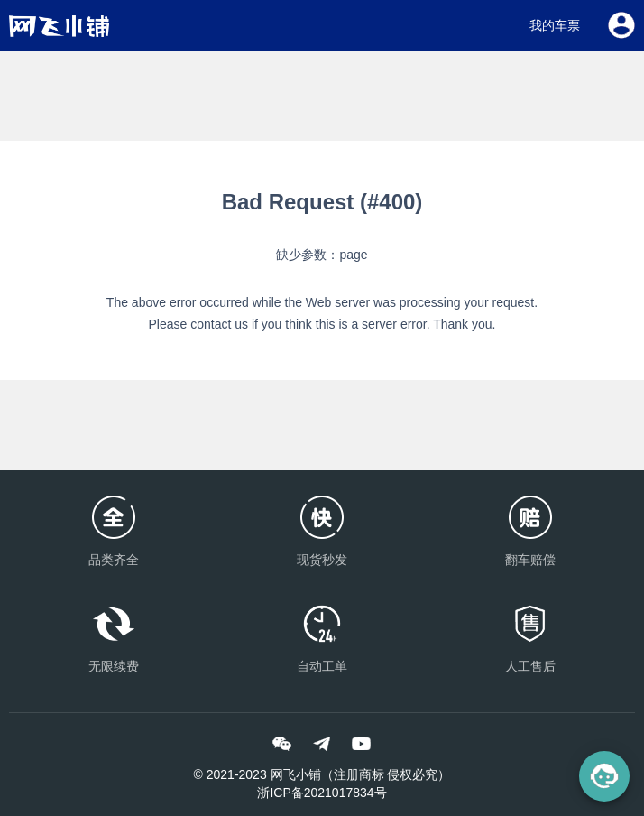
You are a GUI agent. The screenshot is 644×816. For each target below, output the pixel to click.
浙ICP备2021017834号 (322, 793)
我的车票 (555, 25)
